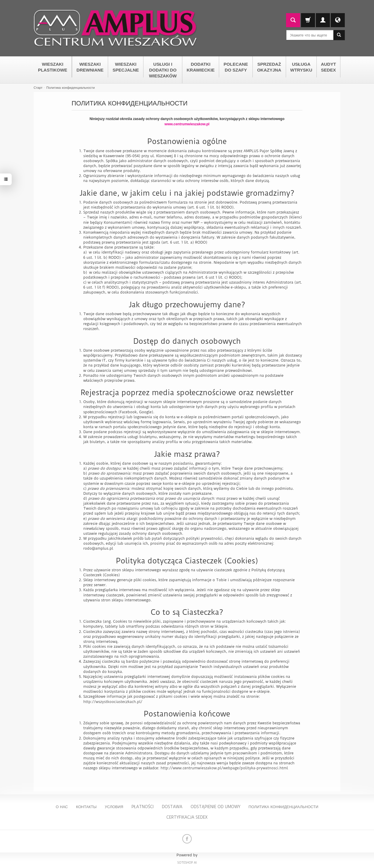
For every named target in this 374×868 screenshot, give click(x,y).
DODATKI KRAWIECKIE (201, 67)
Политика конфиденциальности (284, 807)
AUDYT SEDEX (328, 67)
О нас (62, 807)
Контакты (86, 807)
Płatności (143, 807)
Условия (114, 807)
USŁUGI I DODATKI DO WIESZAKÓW (163, 70)
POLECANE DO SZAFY (236, 67)
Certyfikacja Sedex (187, 817)
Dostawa (172, 807)
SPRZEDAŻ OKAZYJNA (269, 67)
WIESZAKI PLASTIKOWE (53, 67)
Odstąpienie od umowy (215, 807)
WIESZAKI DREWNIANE (90, 67)
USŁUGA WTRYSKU (301, 67)
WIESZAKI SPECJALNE (126, 67)
